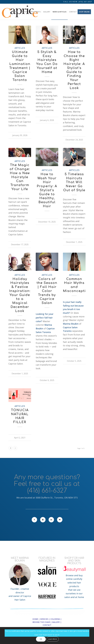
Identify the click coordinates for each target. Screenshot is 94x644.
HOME (35, 619)
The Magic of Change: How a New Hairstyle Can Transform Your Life (20, 177)
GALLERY (56, 622)
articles (20, 48)
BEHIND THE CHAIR (41, 622)
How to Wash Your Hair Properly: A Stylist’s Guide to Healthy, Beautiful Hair (47, 190)
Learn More (53, 639)
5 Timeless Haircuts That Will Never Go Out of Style (74, 182)
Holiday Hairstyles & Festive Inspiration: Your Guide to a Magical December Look (20, 295)
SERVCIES (44, 619)
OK (41, 639)
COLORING (55, 619)
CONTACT (47, 625)
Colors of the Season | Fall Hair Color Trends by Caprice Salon (47, 291)
